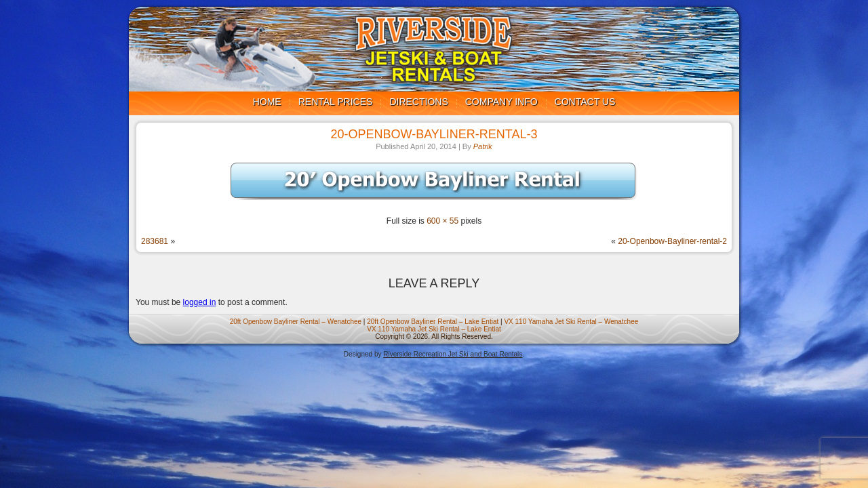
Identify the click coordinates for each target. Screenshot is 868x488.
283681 (155, 241)
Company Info (501, 102)
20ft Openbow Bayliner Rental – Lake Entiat (433, 322)
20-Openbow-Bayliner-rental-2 (672, 241)
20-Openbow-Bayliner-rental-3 (434, 134)
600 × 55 (442, 221)
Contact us (585, 102)
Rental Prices (336, 102)
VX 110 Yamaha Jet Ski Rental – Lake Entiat (434, 329)
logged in (200, 302)
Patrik (483, 146)
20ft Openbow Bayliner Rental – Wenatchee (296, 322)
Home (267, 102)
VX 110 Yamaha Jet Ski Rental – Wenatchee (571, 322)
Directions (418, 102)
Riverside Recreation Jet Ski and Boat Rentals (453, 354)
